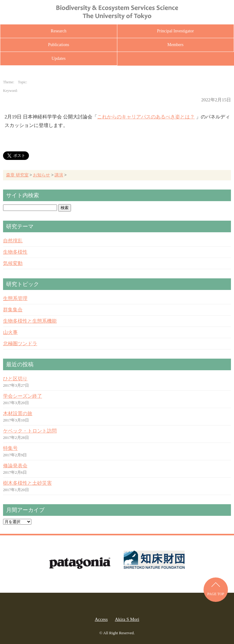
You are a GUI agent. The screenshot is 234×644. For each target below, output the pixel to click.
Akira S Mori (127, 619)
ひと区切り (15, 379)
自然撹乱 (13, 241)
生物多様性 (15, 252)
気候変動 (13, 263)
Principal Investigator (175, 31)
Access (101, 619)
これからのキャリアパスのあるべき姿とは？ (146, 117)
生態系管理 (15, 298)
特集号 (10, 448)
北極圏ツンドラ (20, 344)
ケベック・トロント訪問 (30, 431)
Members (175, 45)
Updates (58, 58)
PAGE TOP (216, 594)
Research (59, 31)
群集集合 (13, 310)
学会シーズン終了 (23, 396)
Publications (59, 45)
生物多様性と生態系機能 (30, 321)
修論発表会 (15, 466)
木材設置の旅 (18, 413)
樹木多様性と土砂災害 (27, 483)
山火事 (10, 332)
